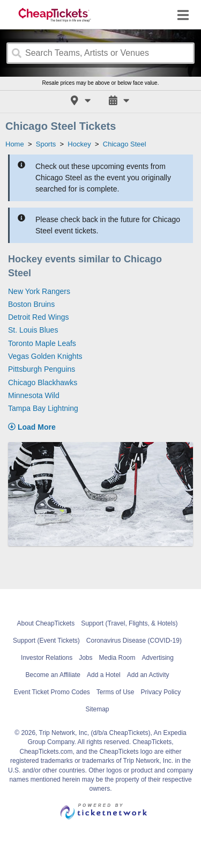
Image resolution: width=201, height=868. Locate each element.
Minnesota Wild (34, 395)
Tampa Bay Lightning (43, 408)
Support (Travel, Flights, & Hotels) (129, 623)
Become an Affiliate (53, 675)
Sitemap (97, 709)
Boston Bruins (31, 304)
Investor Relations (47, 658)
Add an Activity (148, 675)
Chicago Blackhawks (43, 382)
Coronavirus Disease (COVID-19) (134, 641)
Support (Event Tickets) (46, 641)
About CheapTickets (46, 623)
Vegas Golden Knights (45, 356)
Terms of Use (116, 692)
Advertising (158, 658)
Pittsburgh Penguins (42, 369)
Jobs (85, 658)
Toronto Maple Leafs (42, 343)
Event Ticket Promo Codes (52, 692)
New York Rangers (39, 291)
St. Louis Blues (33, 330)
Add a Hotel (104, 675)
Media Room (117, 658)
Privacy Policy (161, 692)
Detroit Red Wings (39, 317)
